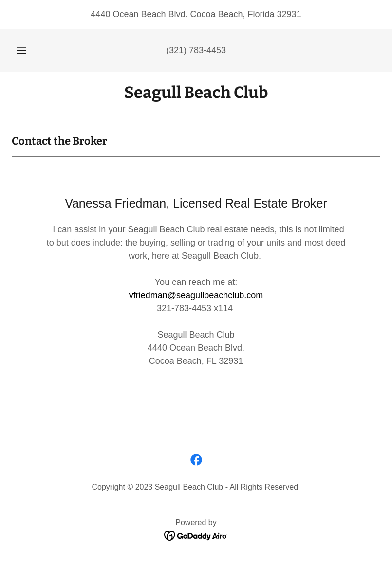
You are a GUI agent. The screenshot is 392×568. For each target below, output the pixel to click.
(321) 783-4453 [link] (196, 50)
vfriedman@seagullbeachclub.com (196, 295)
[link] (196, 95)
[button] (28, 50)
